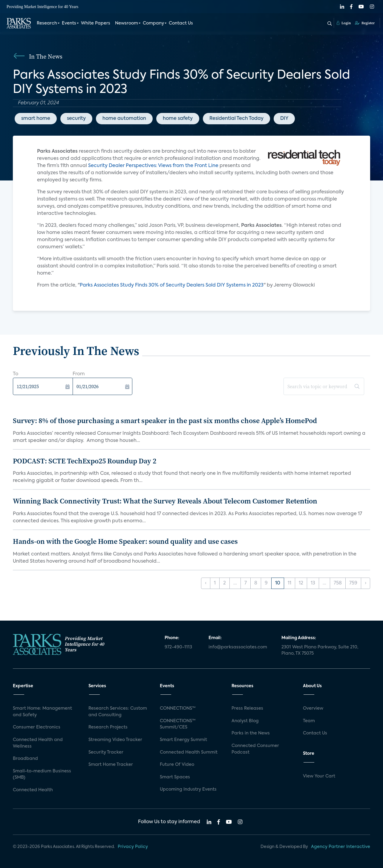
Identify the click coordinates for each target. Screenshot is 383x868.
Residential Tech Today (236, 119)
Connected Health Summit (189, 752)
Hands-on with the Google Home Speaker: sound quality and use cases (125, 541)
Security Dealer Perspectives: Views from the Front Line (153, 166)
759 (353, 583)
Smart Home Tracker (111, 765)
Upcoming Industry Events (188, 789)
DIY (284, 119)
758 (338, 583)
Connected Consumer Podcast (255, 749)
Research (47, 23)
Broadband (25, 759)
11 (289, 583)
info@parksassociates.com (238, 647)
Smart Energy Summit (183, 740)
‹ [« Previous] (206, 583)
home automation (124, 119)
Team (309, 721)
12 (301, 583)
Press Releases (247, 708)
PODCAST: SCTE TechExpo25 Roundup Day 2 (85, 461)
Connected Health (33, 790)
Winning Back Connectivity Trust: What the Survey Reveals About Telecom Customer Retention (165, 501)
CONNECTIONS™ (178, 708)
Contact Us (181, 23)
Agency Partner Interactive (341, 847)
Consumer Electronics (37, 727)
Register (365, 23)
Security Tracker (106, 752)
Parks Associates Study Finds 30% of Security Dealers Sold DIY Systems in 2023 (172, 285)
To (16, 374)
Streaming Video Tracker (115, 740)
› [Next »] (366, 583)
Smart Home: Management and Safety (42, 712)
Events (69, 23)
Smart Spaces (175, 777)
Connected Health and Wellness (38, 743)
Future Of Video (177, 765)
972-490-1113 (178, 647)
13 (313, 583)
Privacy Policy (133, 847)
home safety (178, 119)
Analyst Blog (245, 721)
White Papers (96, 23)
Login (344, 23)
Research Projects (108, 727)
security (76, 119)
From (79, 374)
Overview (313, 708)
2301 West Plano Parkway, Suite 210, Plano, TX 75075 (320, 650)
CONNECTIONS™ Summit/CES (178, 724)
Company (153, 23)
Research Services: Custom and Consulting (118, 712)
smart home (36, 119)
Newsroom (127, 23)
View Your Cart (319, 776)
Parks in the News (251, 733)
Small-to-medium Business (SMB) (42, 774)
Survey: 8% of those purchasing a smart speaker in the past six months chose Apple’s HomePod (165, 421)
